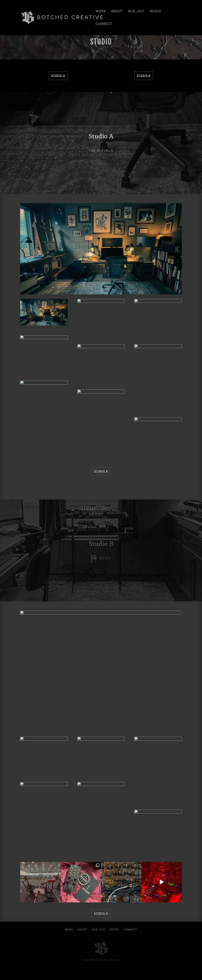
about (117, 11)
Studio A (58, 76)
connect (104, 24)
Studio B (144, 76)
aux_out (136, 11)
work (101, 11)
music (156, 11)
